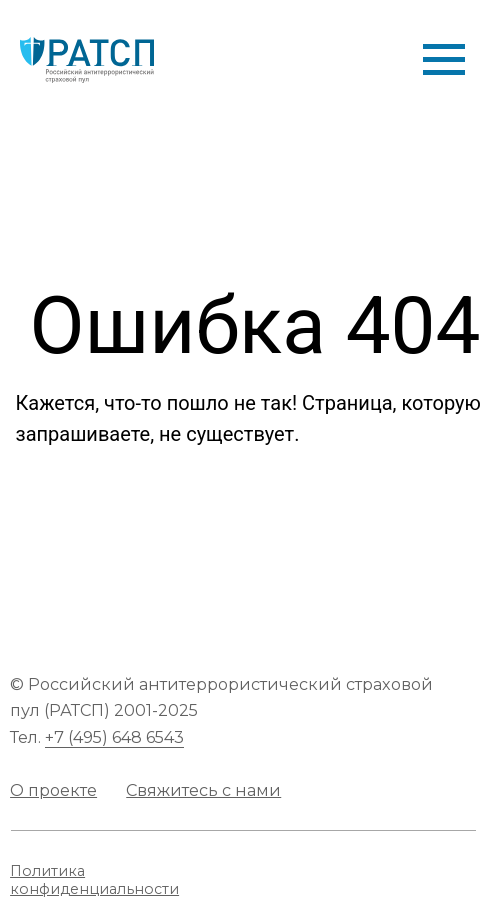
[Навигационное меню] (444, 60)
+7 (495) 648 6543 (114, 737)
